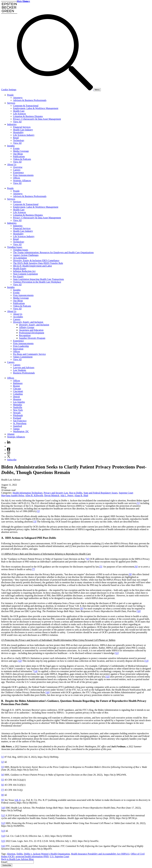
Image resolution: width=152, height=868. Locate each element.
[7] (33, 569)
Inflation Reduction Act (24, 271)
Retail (16, 138)
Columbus (18, 394)
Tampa (16, 429)
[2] (38, 511)
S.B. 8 (18, 800)
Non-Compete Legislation (25, 274)
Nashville (18, 407)
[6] (136, 567)
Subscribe (12, 460)
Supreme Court (126, 493)
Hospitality (18, 132)
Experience (18, 172)
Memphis (18, 405)
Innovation (18, 349)
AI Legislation (20, 258)
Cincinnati (18, 391)
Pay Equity (18, 277)
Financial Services (22, 127)
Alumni (11, 434)
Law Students (20, 370)
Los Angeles (19, 402)
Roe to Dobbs (76, 493)
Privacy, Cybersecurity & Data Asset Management (37, 119)
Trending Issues (15, 247)
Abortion (11, 854)
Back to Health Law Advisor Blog (17, 859)
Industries (12, 124)
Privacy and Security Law (56, 493)
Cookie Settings (9, 90)
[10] (139, 611)
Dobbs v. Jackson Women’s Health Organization (47, 854)
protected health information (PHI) (32, 856)
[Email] (21, 862)
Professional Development (32, 333)
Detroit (16, 397)
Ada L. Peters (67, 495)
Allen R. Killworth (34, 495)
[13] (146, 661)
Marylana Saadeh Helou (13, 495)
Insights (11, 146)
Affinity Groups (27, 327)
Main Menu (22, 1)
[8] (130, 574)
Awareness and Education (31, 330)
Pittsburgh (18, 415)
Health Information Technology (28, 493)
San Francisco (20, 421)
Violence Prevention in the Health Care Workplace (37, 282)
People (10, 95)
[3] (35, 522)
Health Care (19, 111)
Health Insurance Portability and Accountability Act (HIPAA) (100, 854)
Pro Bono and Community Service (29, 354)
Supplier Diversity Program (32, 338)
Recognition (25, 335)
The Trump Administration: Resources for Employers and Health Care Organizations (53, 252)
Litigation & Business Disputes (28, 116)
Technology (19, 140)
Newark (17, 413)
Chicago (17, 389)
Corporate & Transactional (26, 106)
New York (18, 410)
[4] (88, 559)
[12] (20, 661)
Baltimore (18, 383)
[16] (48, 692)
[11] (117, 653)
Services (11, 103)
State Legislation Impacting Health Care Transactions (39, 279)
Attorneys (18, 98)
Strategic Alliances (22, 181)
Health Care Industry (23, 130)
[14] (36, 671)
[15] (108, 677)
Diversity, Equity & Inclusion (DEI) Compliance (36, 260)
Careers (17, 170)
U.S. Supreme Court (60, 856)
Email (4, 862)
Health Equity (20, 269)
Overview (18, 167)
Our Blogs (18, 154)
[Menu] (97, 90)
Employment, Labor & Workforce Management (36, 108)
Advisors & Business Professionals (30, 100)
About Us (12, 164)
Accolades (18, 317)
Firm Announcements (23, 175)
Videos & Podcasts (22, 159)
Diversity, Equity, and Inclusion (28, 322)
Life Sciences (20, 114)
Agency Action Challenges (26, 255)
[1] (138, 503)
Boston (16, 386)
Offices (17, 178)
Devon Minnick (52, 495)
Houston (17, 399)
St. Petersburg (20, 423)
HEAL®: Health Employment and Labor (33, 266)
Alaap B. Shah (81, 495)
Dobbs (20, 854)
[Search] (55, 90)
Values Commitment (23, 357)
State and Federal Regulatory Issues (101, 493)
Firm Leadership (21, 346)
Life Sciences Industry (24, 135)
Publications (19, 156)
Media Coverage (21, 151)
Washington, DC (21, 431)
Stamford (18, 426)
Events (16, 148)
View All (17, 122)
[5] (101, 567)
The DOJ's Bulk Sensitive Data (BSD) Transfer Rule (38, 263)
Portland (17, 418)
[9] (82, 609)
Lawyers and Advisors (24, 367)
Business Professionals (24, 373)
